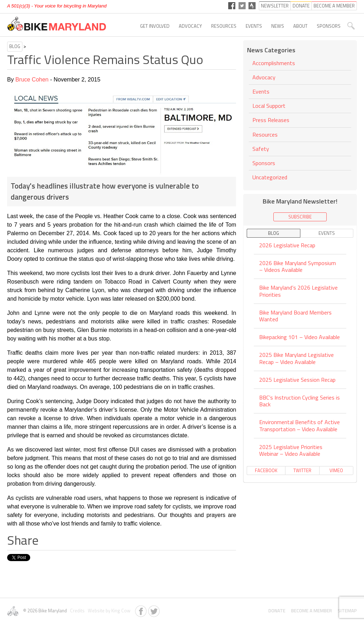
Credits (77, 611)
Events (254, 26)
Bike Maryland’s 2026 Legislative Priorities (298, 291)
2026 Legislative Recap (287, 246)
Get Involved (155, 26)
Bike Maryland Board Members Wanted (295, 316)
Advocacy (190, 26)
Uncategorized (270, 177)
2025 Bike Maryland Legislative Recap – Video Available (296, 358)
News (278, 26)
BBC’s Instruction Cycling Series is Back (299, 401)
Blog (15, 46)
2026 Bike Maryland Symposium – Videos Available (298, 266)
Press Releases (271, 120)
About (300, 26)
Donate (277, 611)
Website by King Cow (108, 611)
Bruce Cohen (32, 80)
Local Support (269, 106)
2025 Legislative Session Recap (297, 380)
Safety (261, 149)
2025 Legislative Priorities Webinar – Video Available (291, 450)
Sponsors (329, 26)
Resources (224, 26)
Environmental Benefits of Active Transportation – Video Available (299, 425)
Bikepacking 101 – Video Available (299, 337)
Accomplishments (274, 64)
